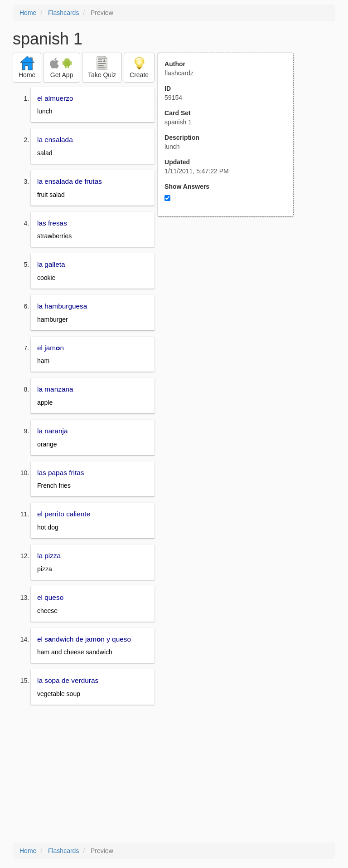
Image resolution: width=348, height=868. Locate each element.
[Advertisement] (231, 305)
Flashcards (63, 13)
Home (28, 13)
